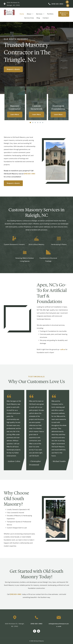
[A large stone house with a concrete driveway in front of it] (56, 161)
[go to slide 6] (43, 122)
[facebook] (67, 2)
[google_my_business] (68, 6)
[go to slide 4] (38, 122)
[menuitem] (22, 14)
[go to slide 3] (35, 122)
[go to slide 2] (33, 122)
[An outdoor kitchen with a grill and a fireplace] (56, 519)
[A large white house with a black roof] (17, 319)
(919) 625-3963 (57, 4)
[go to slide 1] (30, 122)
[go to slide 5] (40, 122)
